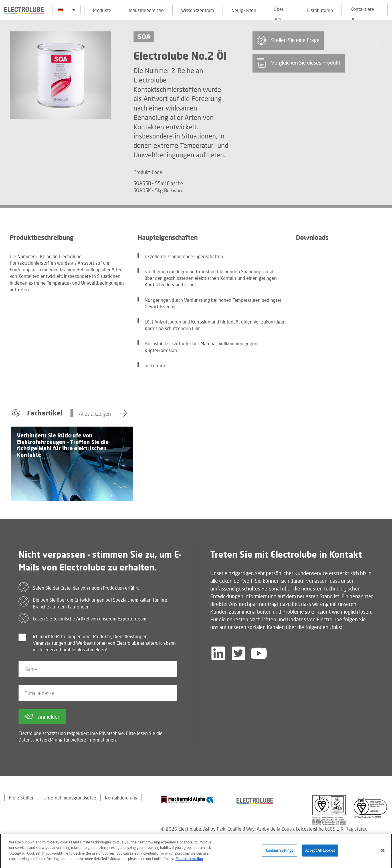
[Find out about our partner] (187, 800)
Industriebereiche (146, 10)
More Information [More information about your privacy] (189, 861)
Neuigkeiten (244, 10)
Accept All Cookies (320, 853)
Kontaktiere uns (362, 11)
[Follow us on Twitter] (239, 653)
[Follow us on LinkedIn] (218, 653)
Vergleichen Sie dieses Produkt (299, 63)
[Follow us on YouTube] (259, 653)
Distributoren (320, 10)
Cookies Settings (279, 853)
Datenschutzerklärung (41, 740)
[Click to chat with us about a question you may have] (385, 42)
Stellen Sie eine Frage (288, 40)
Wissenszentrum (198, 10)
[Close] (383, 853)
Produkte (102, 10)
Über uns (278, 11)
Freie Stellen (22, 798)
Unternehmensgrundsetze (70, 798)
